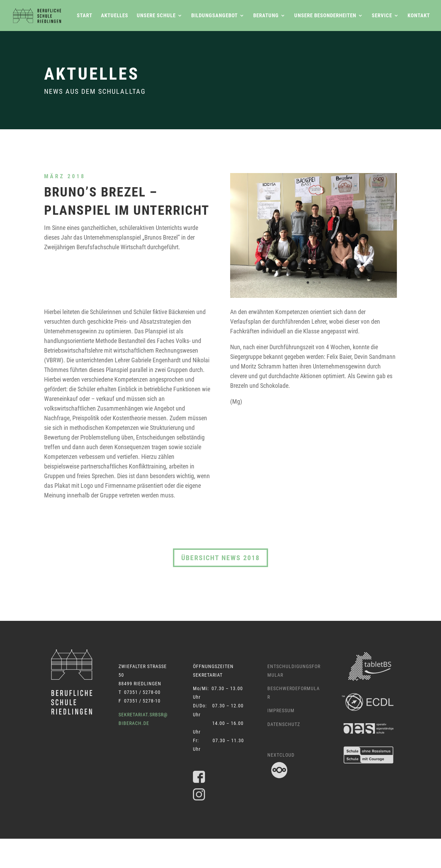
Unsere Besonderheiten (325, 16)
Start (85, 16)
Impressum (281, 710)
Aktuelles (115, 16)
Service (382, 16)
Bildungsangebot (214, 16)
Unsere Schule (156, 16)
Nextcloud (281, 755)
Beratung (266, 16)
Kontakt (419, 16)
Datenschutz (284, 724)
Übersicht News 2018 (220, 558)
